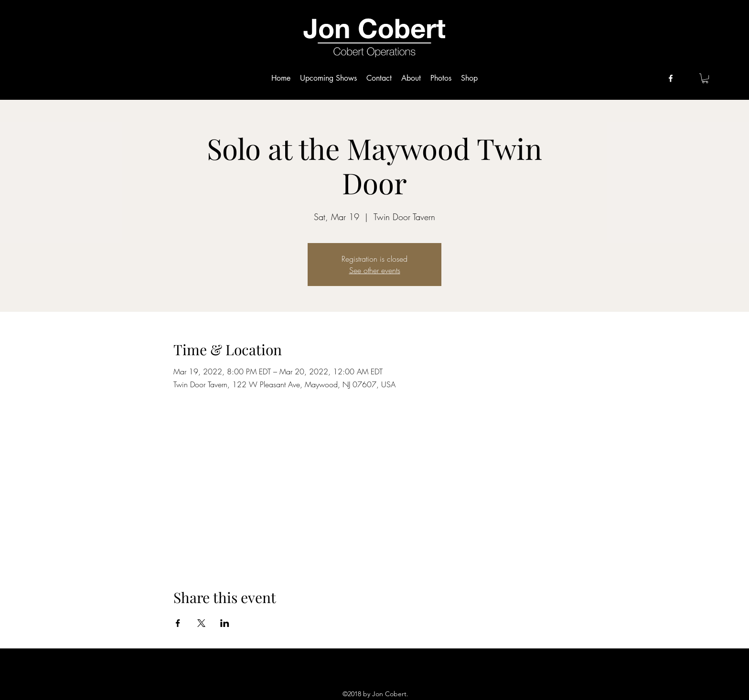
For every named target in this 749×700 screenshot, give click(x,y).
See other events (375, 270)
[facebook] (671, 78)
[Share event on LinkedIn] (225, 623)
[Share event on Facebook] (178, 623)
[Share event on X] (201, 623)
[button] (705, 78)
